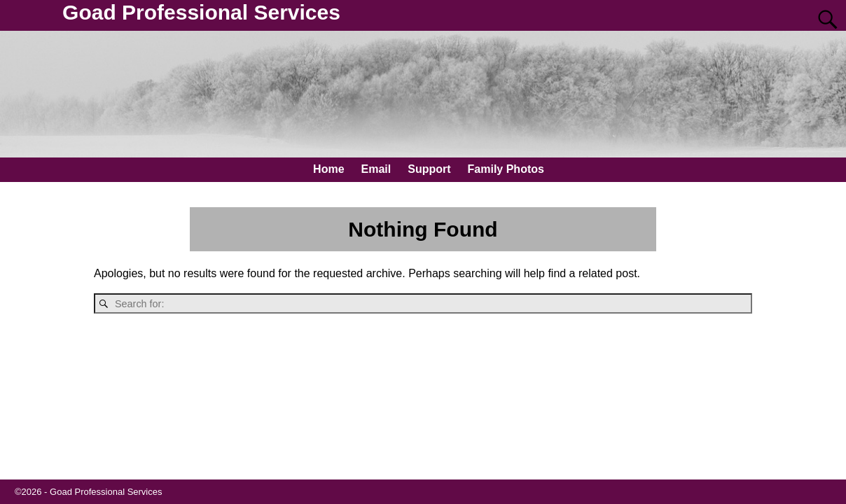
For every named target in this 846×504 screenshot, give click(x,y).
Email (376, 169)
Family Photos (506, 169)
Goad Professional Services (201, 12)
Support (429, 169)
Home (328, 169)
